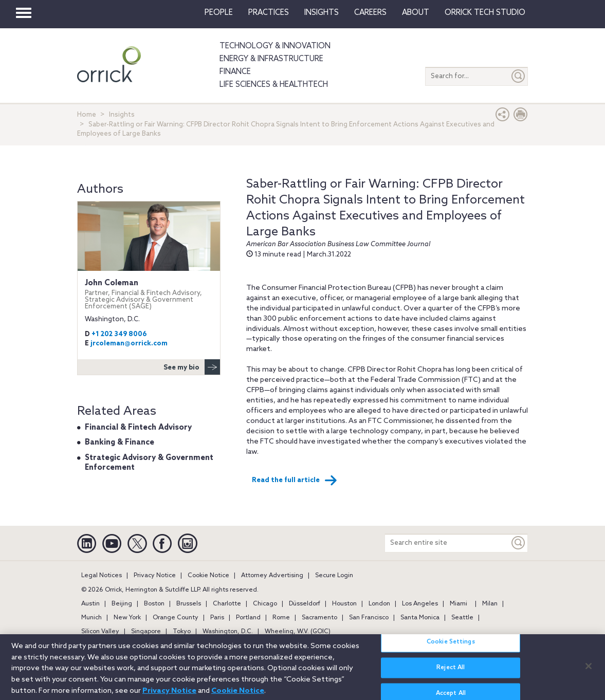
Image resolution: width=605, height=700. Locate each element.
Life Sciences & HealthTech (274, 85)
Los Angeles (420, 604)
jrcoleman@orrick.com (129, 344)
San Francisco (369, 618)
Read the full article (295, 481)
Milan (490, 604)
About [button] (416, 13)
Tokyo (182, 632)
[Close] (589, 672)
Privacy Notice (155, 576)
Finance (235, 72)
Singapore (146, 632)
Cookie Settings (451, 648)
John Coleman (149, 294)
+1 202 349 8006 (119, 334)
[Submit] (519, 76)
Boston (154, 604)
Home (87, 115)
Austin (90, 604)
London (379, 604)
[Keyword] (519, 543)
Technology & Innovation (275, 46)
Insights (122, 115)
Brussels (189, 604)
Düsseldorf (305, 604)
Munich (91, 618)
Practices (269, 13)
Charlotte (227, 604)
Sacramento (319, 618)
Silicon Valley (100, 632)
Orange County (176, 618)
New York (127, 618)
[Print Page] (521, 117)
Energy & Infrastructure (271, 59)
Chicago (265, 604)
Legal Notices (102, 576)
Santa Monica (420, 618)
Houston (344, 604)
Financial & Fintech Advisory (138, 428)
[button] (503, 117)
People (219, 13)
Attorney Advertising (272, 576)
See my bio (192, 367)
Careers (370, 13)
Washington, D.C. (228, 632)
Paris (217, 618)
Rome (281, 618)
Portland (248, 618)
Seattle (462, 618)
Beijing (122, 604)
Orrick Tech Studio (485, 13)
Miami (459, 604)
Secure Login (334, 576)
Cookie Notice (208, 576)
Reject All (451, 674)
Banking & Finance (120, 443)
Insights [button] (322, 13)
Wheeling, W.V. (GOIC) (298, 632)
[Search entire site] (447, 543)
